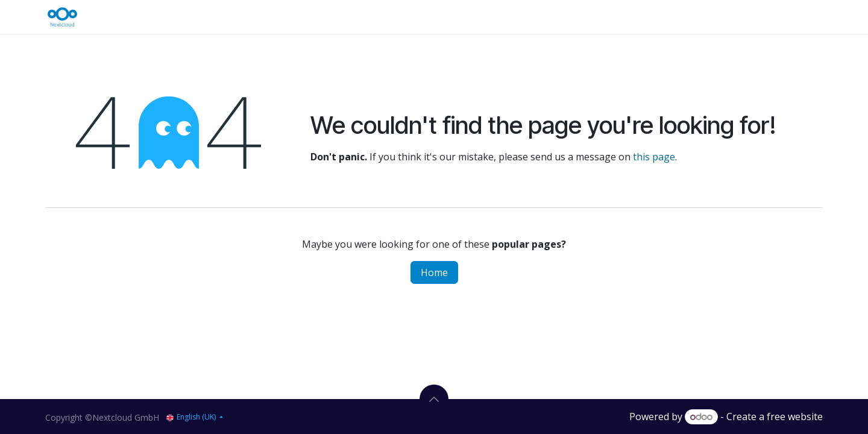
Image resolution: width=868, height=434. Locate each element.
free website (795, 417)
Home (434, 272)
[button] (434, 399)
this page (654, 157)
